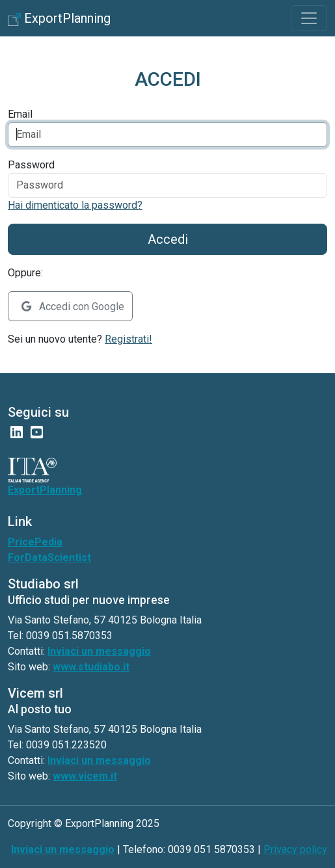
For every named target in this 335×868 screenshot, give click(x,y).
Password (31, 165)
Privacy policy (295, 849)
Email (20, 114)
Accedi (168, 239)
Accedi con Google (73, 307)
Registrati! (128, 339)
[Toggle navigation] (309, 18)
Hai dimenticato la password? (75, 205)
